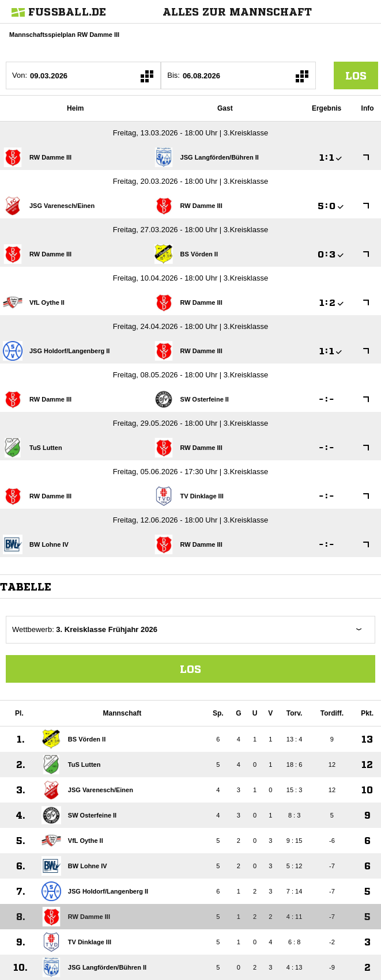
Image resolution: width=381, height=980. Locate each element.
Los (190, 669)
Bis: (173, 75)
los (356, 75)
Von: (20, 75)
